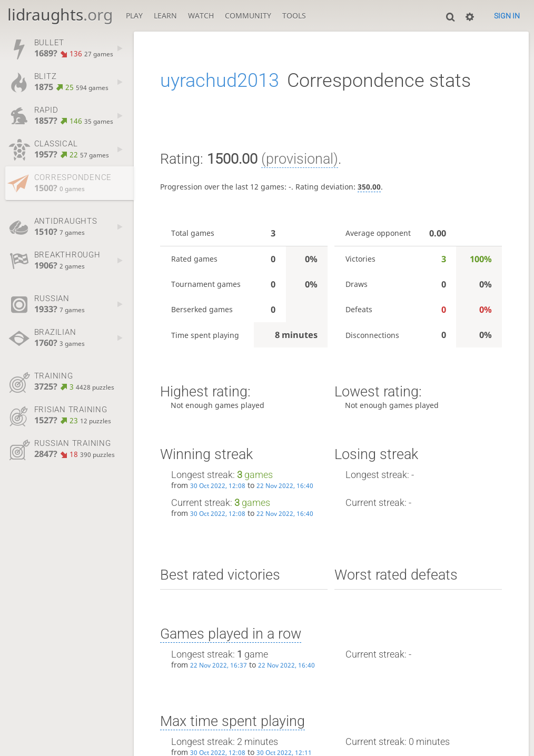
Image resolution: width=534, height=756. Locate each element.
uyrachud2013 (220, 81)
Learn (165, 16)
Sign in (507, 16)
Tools (294, 16)
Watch (201, 16)
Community (248, 16)
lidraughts (60, 14)
